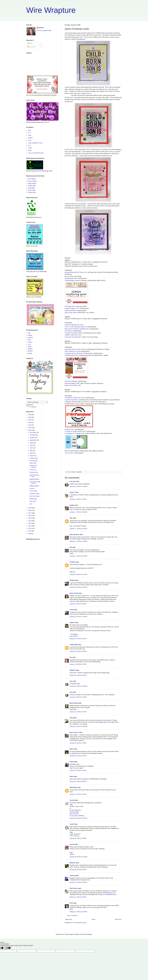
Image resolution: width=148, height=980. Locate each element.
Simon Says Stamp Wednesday (75, 312)
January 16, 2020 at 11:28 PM (78, 486)
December (33, 432)
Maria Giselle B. (75, 535)
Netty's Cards (79, 806)
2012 (30, 526)
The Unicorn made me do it (35, 483)
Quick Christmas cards (34, 476)
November (33, 435)
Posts (30, 43)
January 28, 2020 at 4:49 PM (78, 838)
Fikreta (72, 762)
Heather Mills (32, 186)
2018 (30, 510)
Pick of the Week (34, 496)
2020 (30, 430)
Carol (30, 135)
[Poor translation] (8, 948)
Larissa (72, 844)
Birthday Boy (33, 499)
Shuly (30, 150)
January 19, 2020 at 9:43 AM (78, 604)
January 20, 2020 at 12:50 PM (78, 686)
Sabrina (30, 351)
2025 (30, 417)
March (32, 456)
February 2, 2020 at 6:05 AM (78, 897)
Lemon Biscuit (74, 636)
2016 (30, 516)
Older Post (118, 919)
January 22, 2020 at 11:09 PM (78, 726)
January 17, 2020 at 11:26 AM (78, 541)
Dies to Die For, (74, 814)
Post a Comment (72, 916)
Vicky (71, 718)
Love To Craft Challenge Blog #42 (76, 327)
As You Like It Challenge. (77, 816)
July (31, 445)
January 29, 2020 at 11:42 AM (78, 857)
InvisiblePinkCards (111, 895)
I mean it (32, 488)
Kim (71, 657)
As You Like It (69, 453)
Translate (31, 407)
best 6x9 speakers (106, 720)
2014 (30, 521)
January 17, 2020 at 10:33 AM (78, 529)
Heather (72, 505)
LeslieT (72, 824)
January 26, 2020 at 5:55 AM (78, 781)
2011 (30, 528)
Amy (29, 130)
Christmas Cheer (34, 494)
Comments (31, 47)
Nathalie (30, 349)
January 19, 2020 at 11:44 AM (78, 617)
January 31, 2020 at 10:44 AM (78, 882)
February (33, 458)
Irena (30, 140)
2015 (30, 518)
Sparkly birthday (34, 479)
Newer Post (69, 919)
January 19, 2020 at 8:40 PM (78, 675)
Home (94, 919)
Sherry (30, 148)
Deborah (30, 338)
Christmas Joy (34, 472)
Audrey (30, 335)
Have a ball (33, 463)
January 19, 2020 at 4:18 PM (78, 651)
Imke (71, 518)
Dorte (71, 903)
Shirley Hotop (32, 192)
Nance (72, 749)
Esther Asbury (32, 183)
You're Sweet (33, 491)
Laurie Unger (32, 190)
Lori (29, 145)
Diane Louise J (74, 732)
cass (71, 681)
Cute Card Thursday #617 (73, 337)
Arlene (72, 610)
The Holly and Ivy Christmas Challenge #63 (79, 353)
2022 (30, 425)
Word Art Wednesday (72, 451)
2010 (30, 531)
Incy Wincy (68, 331)
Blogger (90, 934)
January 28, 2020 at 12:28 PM (78, 818)
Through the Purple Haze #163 (75, 398)
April (31, 453)
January (32, 461)
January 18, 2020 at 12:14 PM (78, 574)
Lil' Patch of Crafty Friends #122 (75, 431)
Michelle (72, 580)
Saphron (72, 623)
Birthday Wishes (34, 486)
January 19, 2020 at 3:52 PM (78, 639)
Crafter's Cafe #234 (71, 335)
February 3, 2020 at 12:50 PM (78, 912)
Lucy (29, 344)
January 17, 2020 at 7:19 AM (78, 499)
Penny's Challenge (71, 381)
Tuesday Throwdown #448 (73, 333)
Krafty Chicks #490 (71, 385)
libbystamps (74, 787)
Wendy (30, 353)
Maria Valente (74, 703)
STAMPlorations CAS (72, 355)
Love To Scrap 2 (74, 836)
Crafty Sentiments (70, 311)
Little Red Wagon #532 (72, 383)
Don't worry (33, 501)
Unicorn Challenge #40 (72, 325)
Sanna (72, 776)
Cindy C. (72, 492)
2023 (30, 423)
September (33, 440)
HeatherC (73, 670)
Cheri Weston (32, 179)
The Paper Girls (70, 306)
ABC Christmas (70, 351)
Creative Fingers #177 (72, 308)
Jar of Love (33, 470)
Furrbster (73, 562)
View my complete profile (44, 31)
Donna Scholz (74, 593)
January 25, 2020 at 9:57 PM (78, 756)
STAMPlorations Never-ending (74, 404)
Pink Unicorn (74, 888)
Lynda (30, 347)
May (31, 451)
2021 (30, 428)
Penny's (89, 631)
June (31, 448)
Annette (72, 800)
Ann (29, 133)
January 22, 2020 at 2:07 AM (78, 712)
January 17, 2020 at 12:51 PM (78, 556)
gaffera (77, 934)
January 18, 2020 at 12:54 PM (78, 587)
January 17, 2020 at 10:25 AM (78, 512)
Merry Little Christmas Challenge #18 (77, 329)
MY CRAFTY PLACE (80, 526)
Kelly (29, 340)
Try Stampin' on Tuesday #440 (74, 433)
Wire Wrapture (51, 10)
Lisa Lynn (73, 481)
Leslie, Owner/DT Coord (35, 143)
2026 (30, 415)
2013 (30, 523)
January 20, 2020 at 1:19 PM (78, 697)
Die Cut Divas (69, 276)
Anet (29, 333)
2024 (30, 420)
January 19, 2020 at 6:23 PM (78, 664)
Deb (71, 547)
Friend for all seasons (33, 466)
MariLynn (73, 863)
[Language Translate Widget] (37, 402)
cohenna (72, 876)
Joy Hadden (31, 188)
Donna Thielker (32, 181)
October (32, 438)
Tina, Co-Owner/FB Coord (36, 153)
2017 (30, 513)
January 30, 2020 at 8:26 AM (78, 870)
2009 (30, 534)
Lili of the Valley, (74, 812)
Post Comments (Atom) (80, 923)
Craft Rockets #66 (71, 278)
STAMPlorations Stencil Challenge (76, 280)
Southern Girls (69, 429)
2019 (30, 508)
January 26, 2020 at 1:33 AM (78, 770)
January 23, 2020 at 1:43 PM (78, 743)
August (32, 443)
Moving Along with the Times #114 (76, 272)
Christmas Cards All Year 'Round (75, 349)
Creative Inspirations (71, 400)
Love (31, 504)
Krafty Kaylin (74, 645)
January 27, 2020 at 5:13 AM (78, 794)
